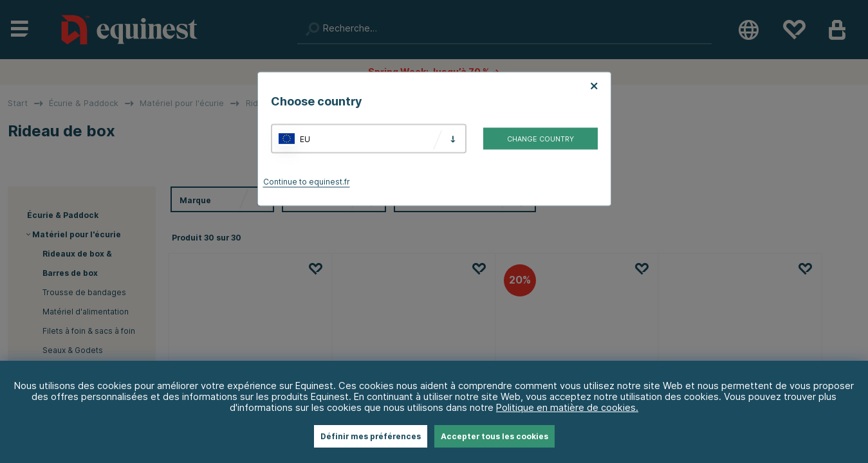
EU (305, 139)
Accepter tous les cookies (494, 436)
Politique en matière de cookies (566, 407)
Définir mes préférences (371, 436)
